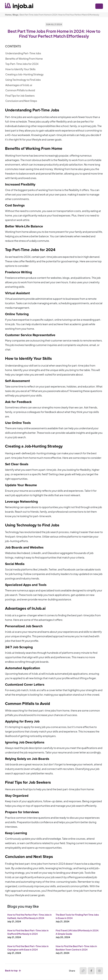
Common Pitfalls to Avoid (20, 90)
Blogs (15, 15)
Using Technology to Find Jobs (23, 80)
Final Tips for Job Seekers (20, 96)
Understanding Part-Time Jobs (23, 53)
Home (8, 15)
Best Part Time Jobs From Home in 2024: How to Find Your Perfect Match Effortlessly (59, 15)
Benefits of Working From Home (24, 59)
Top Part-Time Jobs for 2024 (22, 64)
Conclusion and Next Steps (21, 101)
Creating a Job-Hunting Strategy (24, 74)
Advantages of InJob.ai (19, 85)
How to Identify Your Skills (20, 69)
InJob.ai (10, 615)
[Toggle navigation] (99, 6)
